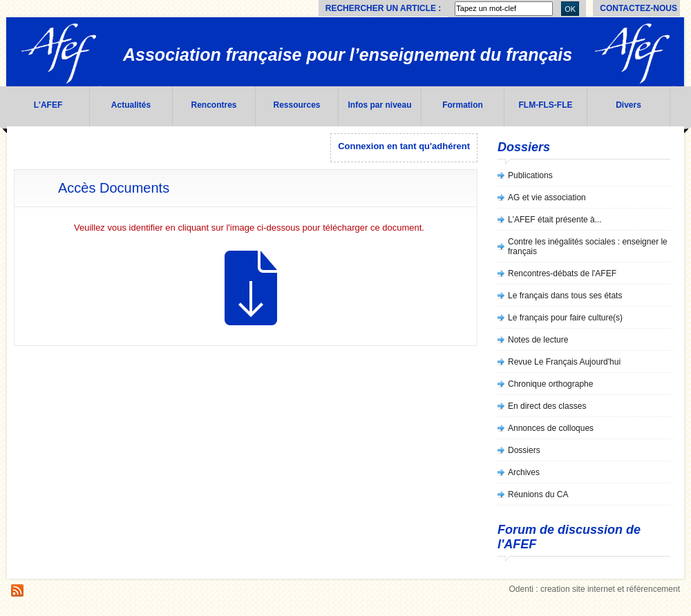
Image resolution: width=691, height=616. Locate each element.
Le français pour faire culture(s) (565, 318)
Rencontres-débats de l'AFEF (562, 273)
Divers (628, 105)
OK (570, 9)
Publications (530, 175)
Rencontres (214, 105)
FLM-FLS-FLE (546, 105)
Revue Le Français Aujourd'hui (564, 362)
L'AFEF (48, 105)
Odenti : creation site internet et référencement (595, 589)
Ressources (296, 105)
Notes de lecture (538, 340)
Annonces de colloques (551, 428)
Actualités (131, 105)
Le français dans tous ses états (565, 296)
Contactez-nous (638, 8)
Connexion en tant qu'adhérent (404, 146)
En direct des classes (547, 406)
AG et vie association (547, 198)
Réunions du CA (538, 494)
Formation (463, 105)
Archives (524, 472)
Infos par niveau (379, 105)
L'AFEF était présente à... (555, 220)
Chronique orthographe (550, 384)
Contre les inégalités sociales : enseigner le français (588, 247)
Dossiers (524, 450)
